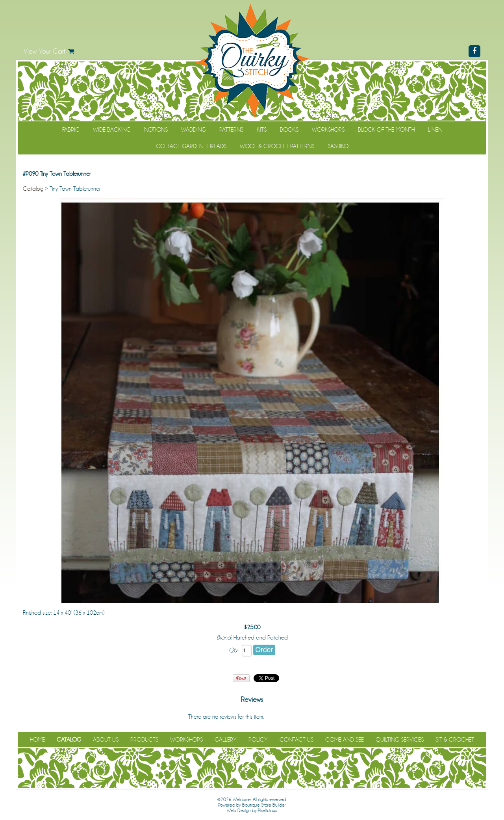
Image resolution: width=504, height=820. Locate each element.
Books (289, 130)
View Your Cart (44, 51)
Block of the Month (386, 130)
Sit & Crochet (455, 740)
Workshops (328, 130)
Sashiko (338, 146)
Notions (156, 130)
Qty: (233, 650)
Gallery (226, 740)
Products (144, 740)
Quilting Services (400, 740)
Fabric (71, 130)
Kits (262, 130)
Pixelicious (267, 811)
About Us (106, 740)
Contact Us (296, 740)
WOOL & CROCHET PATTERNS (277, 146)
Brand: (224, 638)
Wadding (194, 130)
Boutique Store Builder (264, 805)
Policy (258, 740)
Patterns (231, 130)
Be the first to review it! (291, 717)
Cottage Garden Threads (191, 146)
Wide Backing (112, 130)
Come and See (345, 740)
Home (37, 740)
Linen (435, 130)
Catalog (33, 189)
